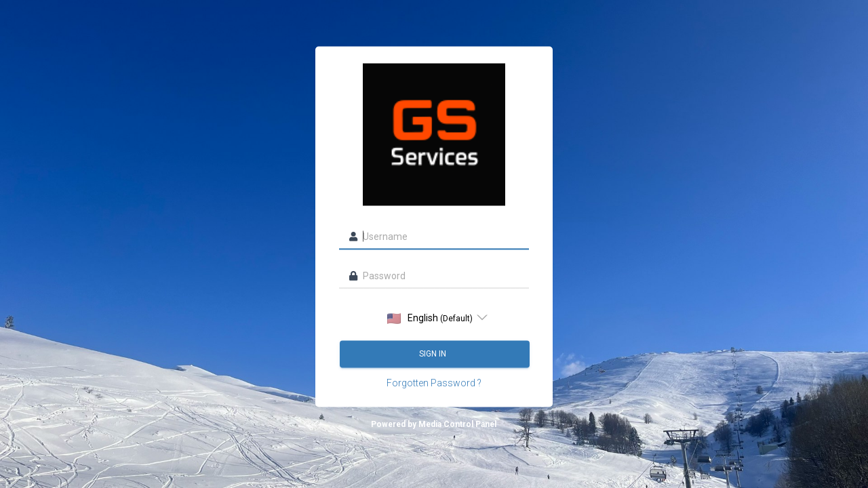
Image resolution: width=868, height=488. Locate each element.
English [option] (430, 318)
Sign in (434, 354)
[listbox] (434, 318)
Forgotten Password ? (434, 383)
